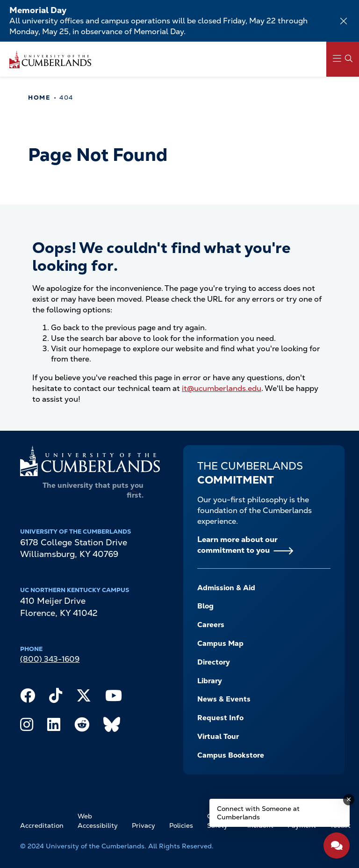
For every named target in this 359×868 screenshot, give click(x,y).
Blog (205, 606)
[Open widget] (337, 846)
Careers (211, 625)
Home (39, 98)
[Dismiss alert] (344, 21)
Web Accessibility (98, 821)
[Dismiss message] (349, 800)
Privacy (144, 825)
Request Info (220, 718)
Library (210, 681)
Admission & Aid (226, 588)
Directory (214, 662)
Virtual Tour (218, 737)
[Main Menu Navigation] (343, 59)
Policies (181, 825)
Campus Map (220, 644)
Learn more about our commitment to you (237, 545)
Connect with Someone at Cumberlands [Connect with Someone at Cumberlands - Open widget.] (258, 813)
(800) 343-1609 (50, 659)
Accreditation (42, 825)
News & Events (224, 699)
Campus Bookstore (231, 755)
